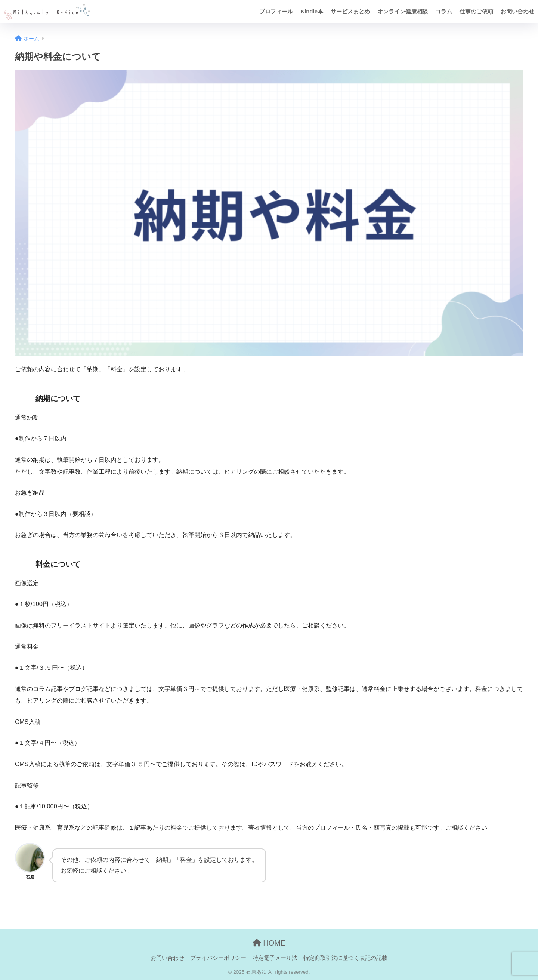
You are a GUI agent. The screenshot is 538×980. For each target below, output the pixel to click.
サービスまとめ (350, 11)
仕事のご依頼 (476, 11)
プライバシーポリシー (218, 958)
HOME (269, 943)
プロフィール (276, 11)
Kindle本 (312, 11)
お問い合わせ (517, 11)
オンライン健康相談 (403, 11)
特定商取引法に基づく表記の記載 (345, 958)
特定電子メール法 (275, 958)
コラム (444, 11)
